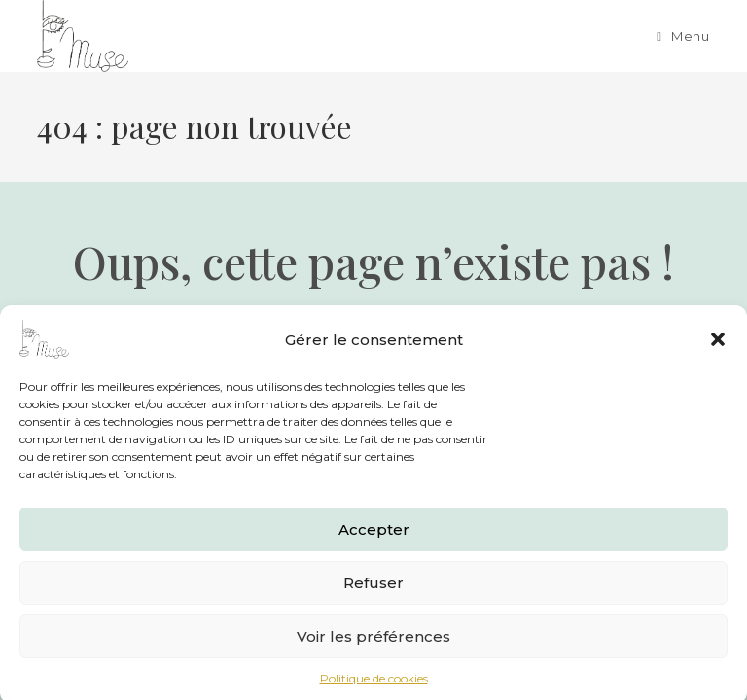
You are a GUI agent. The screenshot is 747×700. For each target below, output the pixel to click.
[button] (718, 346)
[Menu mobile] (683, 36)
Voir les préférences (373, 642)
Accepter (374, 535)
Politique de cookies (374, 685)
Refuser (373, 589)
